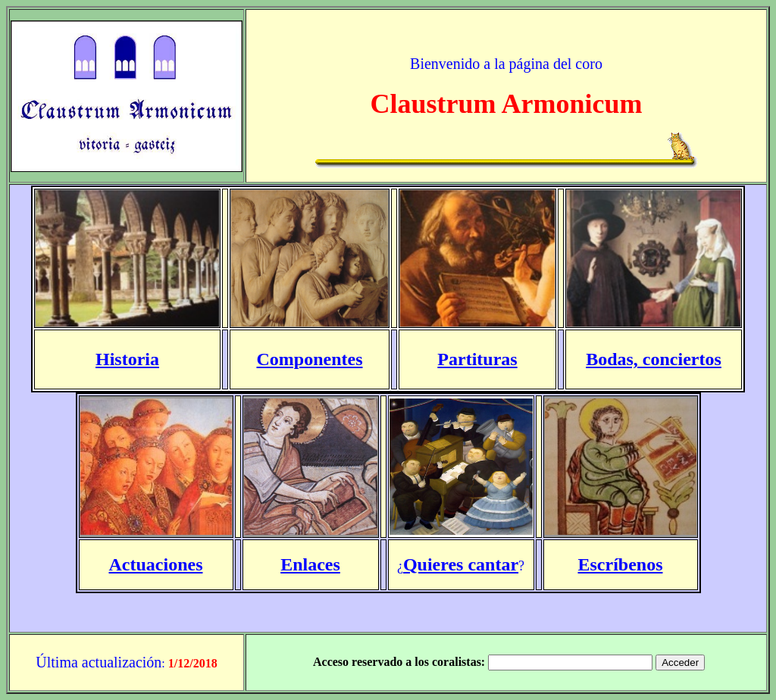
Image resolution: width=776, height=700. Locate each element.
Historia (127, 359)
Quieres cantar (461, 564)
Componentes (309, 359)
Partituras (477, 359)
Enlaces (310, 564)
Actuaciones (156, 564)
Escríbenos (620, 564)
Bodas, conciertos (654, 359)
